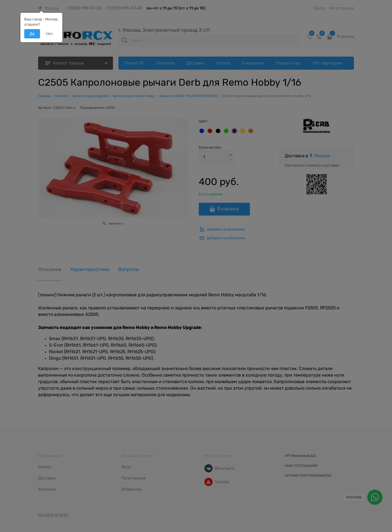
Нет (50, 34)
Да (32, 34)
